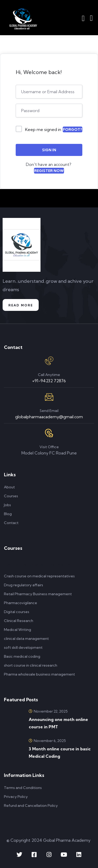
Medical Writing (18, 630)
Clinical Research (19, 621)
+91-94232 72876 (49, 381)
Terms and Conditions (23, 788)
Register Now (49, 171)
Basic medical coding (22, 656)
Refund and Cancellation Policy (31, 806)
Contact (11, 523)
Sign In (49, 150)
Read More (21, 305)
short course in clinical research (31, 665)
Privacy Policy (16, 797)
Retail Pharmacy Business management (38, 594)
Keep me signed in (43, 129)
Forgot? (73, 129)
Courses (11, 496)
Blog (8, 514)
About (9, 487)
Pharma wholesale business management (39, 674)
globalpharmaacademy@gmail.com (49, 417)
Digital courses (17, 612)
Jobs (7, 505)
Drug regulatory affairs (24, 585)
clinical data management (26, 639)
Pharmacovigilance (21, 603)
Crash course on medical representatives (39, 576)
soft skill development (23, 647)
